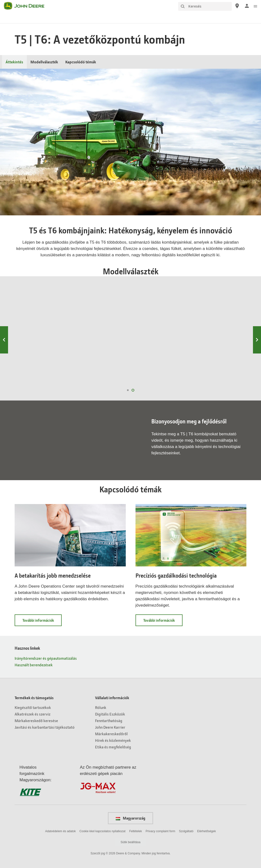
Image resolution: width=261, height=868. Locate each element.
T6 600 (161, 324)
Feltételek (135, 831)
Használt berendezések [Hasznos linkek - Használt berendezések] (34, 665)
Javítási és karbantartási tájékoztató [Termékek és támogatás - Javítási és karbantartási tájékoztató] (45, 727)
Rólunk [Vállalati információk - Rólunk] (101, 707)
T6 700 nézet (99, 374)
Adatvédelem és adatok (60, 831)
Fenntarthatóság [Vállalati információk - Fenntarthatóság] (109, 720)
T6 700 (100, 324)
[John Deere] (27, 6)
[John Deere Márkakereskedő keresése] (237, 6)
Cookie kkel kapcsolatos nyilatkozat (102, 831)
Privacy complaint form (160, 831)
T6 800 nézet (39, 374)
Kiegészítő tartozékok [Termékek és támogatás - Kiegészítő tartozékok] (33, 707)
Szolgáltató (186, 831)
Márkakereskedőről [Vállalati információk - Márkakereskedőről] (111, 734)
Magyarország (130, 818)
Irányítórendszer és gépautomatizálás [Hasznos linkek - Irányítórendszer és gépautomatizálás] (46, 658)
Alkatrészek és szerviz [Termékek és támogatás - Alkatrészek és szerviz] (33, 714)
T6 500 (221, 324)
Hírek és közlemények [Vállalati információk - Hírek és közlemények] (113, 740)
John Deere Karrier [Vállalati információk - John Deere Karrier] (110, 727)
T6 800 (40, 324)
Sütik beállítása (130, 842)
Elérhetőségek (207, 831)
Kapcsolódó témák (81, 62)
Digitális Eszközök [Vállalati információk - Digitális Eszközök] (110, 714)
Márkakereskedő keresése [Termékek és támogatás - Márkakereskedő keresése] (36, 720)
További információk (42, 622)
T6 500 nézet (220, 374)
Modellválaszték (44, 62)
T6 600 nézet (159, 374)
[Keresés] (205, 6)
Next (257, 340)
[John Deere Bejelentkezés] (247, 6)
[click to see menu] (255, 6)
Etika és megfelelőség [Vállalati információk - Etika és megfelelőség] (113, 747)
